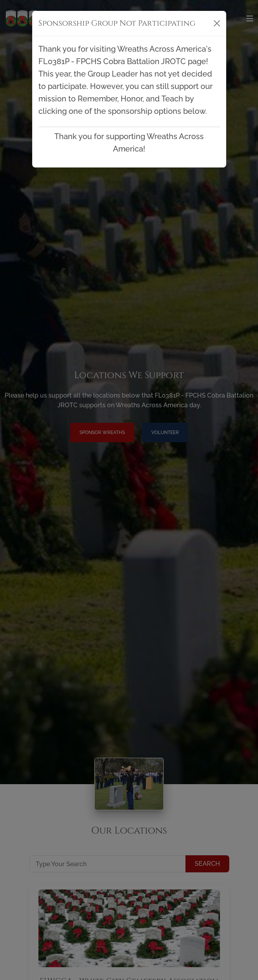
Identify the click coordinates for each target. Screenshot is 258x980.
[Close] (217, 23)
